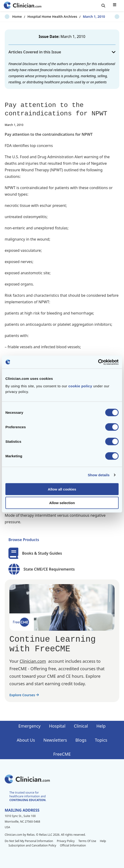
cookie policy (80, 386)
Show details (99, 475)
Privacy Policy (66, 841)
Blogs (81, 740)
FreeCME (62, 754)
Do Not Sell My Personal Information (29, 841)
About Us (26, 740)
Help (101, 726)
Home (10, 16)
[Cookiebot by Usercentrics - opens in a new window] (98, 362)
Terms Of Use (87, 841)
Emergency (29, 726)
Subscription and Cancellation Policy (32, 845)
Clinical (81, 726)
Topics (101, 740)
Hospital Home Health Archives (45, 16)
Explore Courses (24, 695)
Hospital (57, 726)
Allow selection (62, 503)
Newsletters (55, 740)
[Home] (23, 6)
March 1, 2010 (86, 16)
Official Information (73, 845)
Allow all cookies (62, 489)
